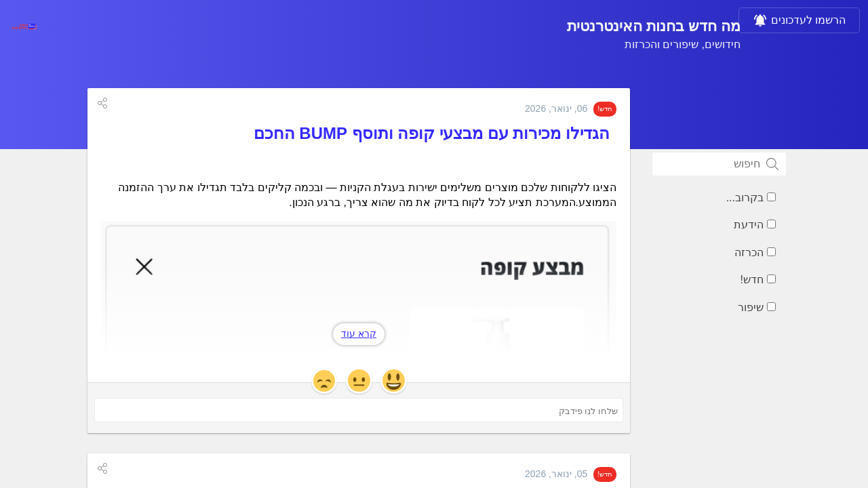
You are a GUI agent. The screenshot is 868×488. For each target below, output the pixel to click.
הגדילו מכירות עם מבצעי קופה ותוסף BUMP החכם (432, 133)
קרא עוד (359, 333)
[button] (102, 103)
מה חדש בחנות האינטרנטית (654, 26)
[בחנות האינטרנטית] (24, 26)
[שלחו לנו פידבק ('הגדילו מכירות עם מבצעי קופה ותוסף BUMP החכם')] (359, 410)
